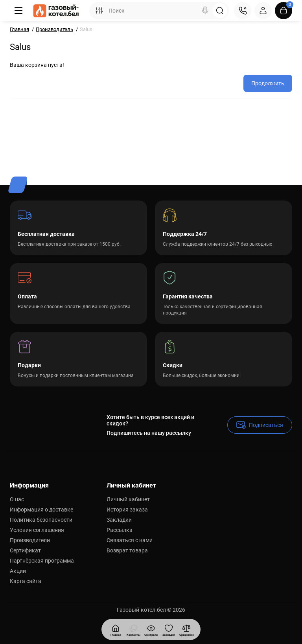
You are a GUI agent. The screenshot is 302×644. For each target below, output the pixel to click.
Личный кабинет (128, 499)
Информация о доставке (41, 510)
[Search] (205, 11)
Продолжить (268, 83)
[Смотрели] (133, 629)
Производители (30, 540)
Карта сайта (26, 581)
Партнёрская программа (42, 561)
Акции (18, 571)
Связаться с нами (130, 540)
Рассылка (120, 530)
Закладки (119, 520)
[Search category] (99, 11)
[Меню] (18, 11)
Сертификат (25, 550)
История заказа (127, 510)
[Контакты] (243, 11)
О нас (17, 499)
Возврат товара (127, 550)
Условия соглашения (37, 530)
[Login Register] (263, 11)
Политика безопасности (41, 520)
